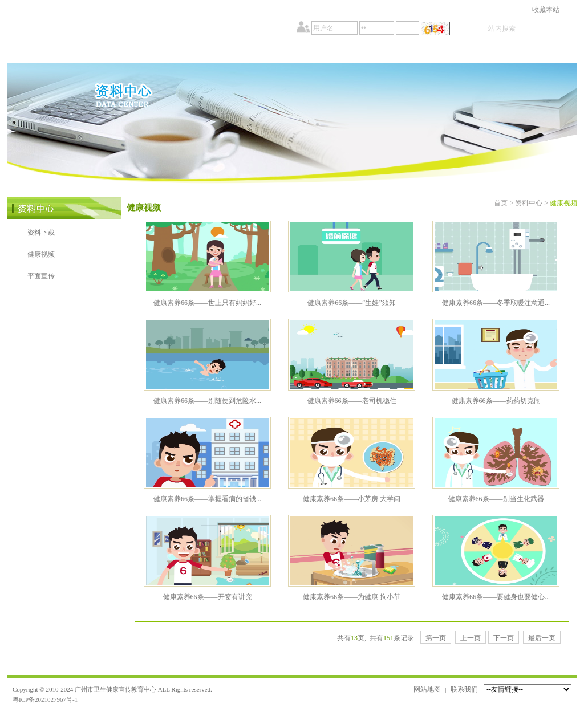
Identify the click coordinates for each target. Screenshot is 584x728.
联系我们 (464, 689)
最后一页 (542, 638)
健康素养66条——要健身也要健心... (496, 597)
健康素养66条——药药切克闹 (496, 401)
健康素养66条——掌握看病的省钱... (207, 499)
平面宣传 (41, 276)
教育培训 (328, 52)
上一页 (471, 638)
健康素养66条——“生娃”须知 (352, 303)
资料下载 (41, 233)
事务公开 (114, 52)
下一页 (504, 638)
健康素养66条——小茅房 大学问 (352, 499)
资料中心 (399, 52)
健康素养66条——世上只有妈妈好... (207, 303)
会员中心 (470, 52)
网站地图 (427, 689)
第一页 (436, 638)
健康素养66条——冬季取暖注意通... (496, 303)
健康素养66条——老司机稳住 (352, 401)
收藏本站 (546, 10)
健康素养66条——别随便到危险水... (207, 401)
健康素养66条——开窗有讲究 (208, 597)
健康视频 (41, 254)
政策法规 (256, 52)
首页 (42, 52)
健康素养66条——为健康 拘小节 (352, 597)
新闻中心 (185, 52)
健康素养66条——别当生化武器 (496, 499)
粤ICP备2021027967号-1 (45, 699)
